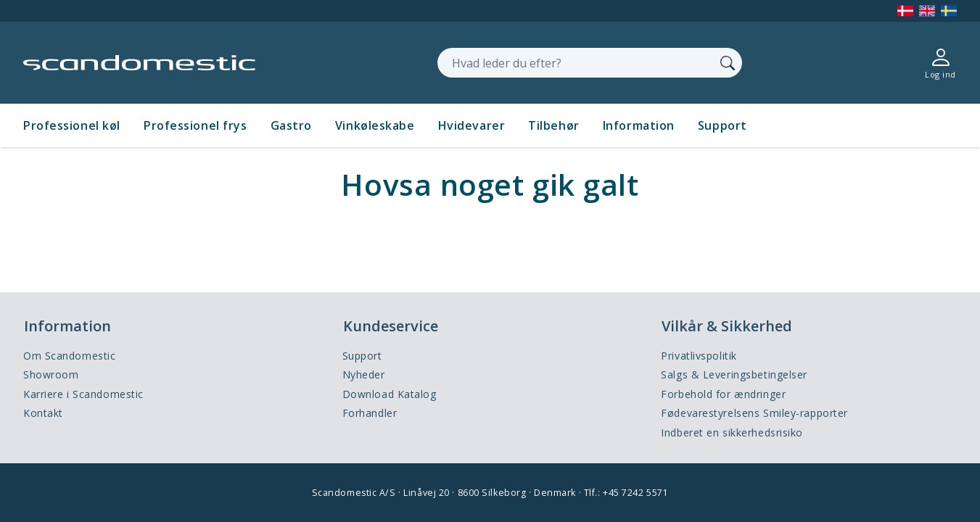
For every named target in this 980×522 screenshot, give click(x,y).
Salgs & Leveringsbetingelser (734, 374)
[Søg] (728, 62)
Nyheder (364, 374)
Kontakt (43, 413)
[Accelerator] (139, 63)
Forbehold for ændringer (723, 394)
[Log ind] (940, 63)
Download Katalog (390, 394)
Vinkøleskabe (375, 125)
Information (639, 125)
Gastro (291, 125)
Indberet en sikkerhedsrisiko (732, 432)
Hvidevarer (472, 125)
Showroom (51, 374)
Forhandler (370, 413)
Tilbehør (553, 125)
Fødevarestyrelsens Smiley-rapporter (754, 413)
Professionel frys (195, 125)
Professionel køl (72, 125)
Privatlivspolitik (699, 356)
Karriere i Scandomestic (83, 394)
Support (722, 125)
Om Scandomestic (69, 356)
